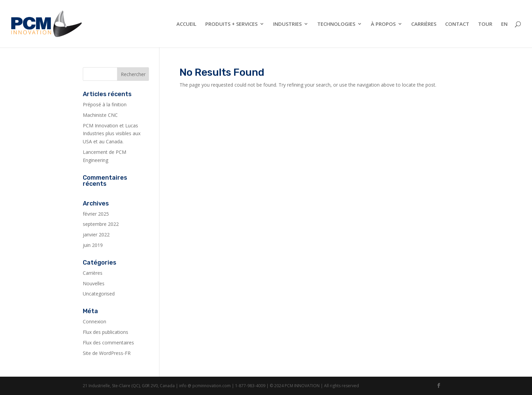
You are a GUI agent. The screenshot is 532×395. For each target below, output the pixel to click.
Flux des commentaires (108, 343)
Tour (485, 24)
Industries (287, 24)
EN (504, 24)
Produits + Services (231, 24)
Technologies (336, 24)
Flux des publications (106, 332)
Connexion (94, 321)
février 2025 (96, 214)
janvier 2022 (96, 235)
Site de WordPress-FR (107, 353)
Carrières (424, 24)
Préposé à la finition (105, 104)
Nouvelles (94, 283)
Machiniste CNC (100, 115)
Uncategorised (99, 294)
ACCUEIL (186, 24)
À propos (383, 24)
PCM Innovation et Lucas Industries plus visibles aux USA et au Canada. (112, 134)
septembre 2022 (101, 224)
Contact (457, 24)
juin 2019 (93, 245)
